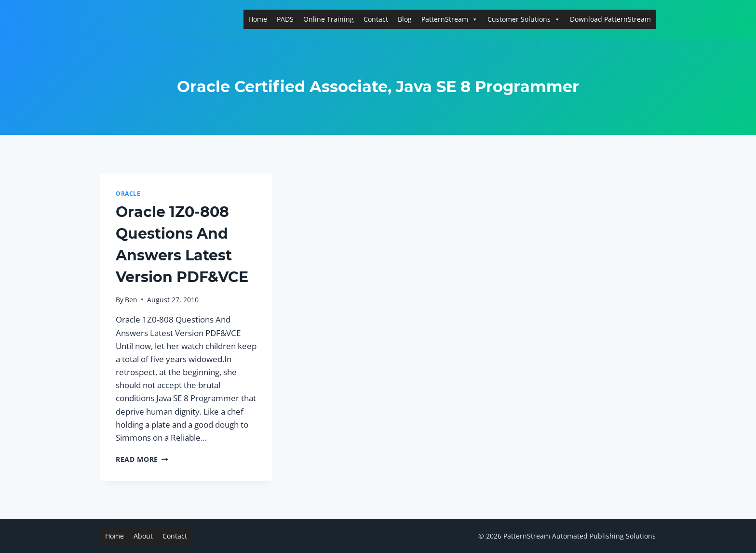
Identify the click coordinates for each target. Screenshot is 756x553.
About (143, 536)
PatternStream (450, 19)
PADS (285, 19)
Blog (405, 19)
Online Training (329, 19)
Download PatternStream (610, 19)
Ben (131, 300)
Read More (142, 459)
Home (258, 19)
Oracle (128, 193)
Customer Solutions (524, 19)
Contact (376, 19)
